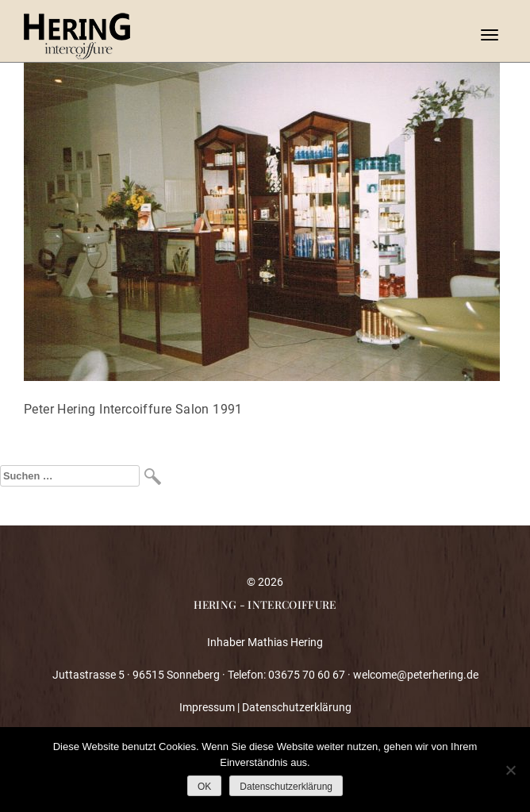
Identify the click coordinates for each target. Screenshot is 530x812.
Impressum (207, 707)
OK (204, 787)
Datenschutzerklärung (297, 707)
